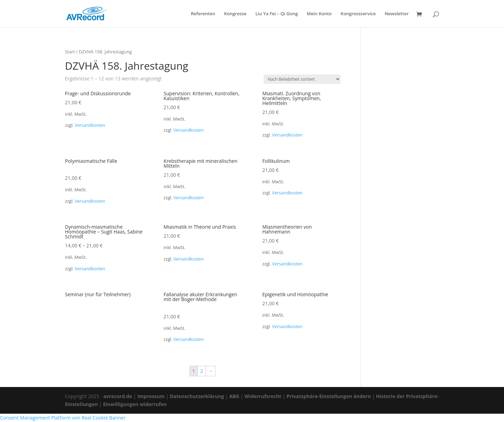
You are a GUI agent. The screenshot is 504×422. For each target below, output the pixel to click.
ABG (234, 396)
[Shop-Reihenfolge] (302, 79)
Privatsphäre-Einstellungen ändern (329, 396)
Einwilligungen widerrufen (135, 404)
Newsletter (396, 14)
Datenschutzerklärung (197, 396)
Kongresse (235, 14)
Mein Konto (319, 14)
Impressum (151, 396)
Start (70, 52)
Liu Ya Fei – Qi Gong (276, 14)
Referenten (203, 14)
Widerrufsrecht (263, 396)
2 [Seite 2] (202, 371)
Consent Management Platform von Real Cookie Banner (63, 418)
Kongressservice (358, 14)
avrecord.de (118, 396)
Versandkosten (90, 125)
